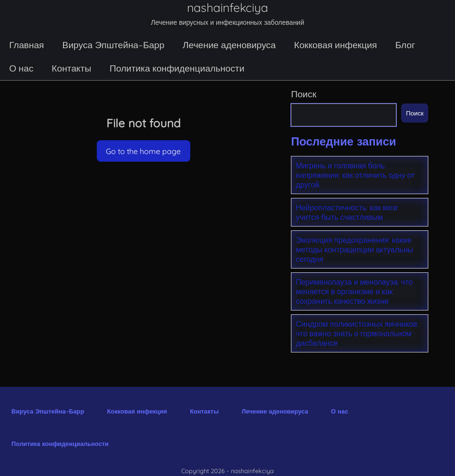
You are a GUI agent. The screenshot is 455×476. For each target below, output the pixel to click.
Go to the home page (143, 151)
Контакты (71, 68)
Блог (405, 45)
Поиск (304, 94)
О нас (21, 68)
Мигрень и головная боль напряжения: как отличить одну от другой (355, 175)
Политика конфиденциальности (177, 68)
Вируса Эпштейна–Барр (114, 45)
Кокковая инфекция (335, 45)
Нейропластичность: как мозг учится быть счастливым (347, 212)
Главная (26, 45)
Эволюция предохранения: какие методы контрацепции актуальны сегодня (354, 249)
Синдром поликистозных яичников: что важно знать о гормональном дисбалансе (357, 333)
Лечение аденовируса (229, 45)
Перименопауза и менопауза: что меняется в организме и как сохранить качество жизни (354, 291)
